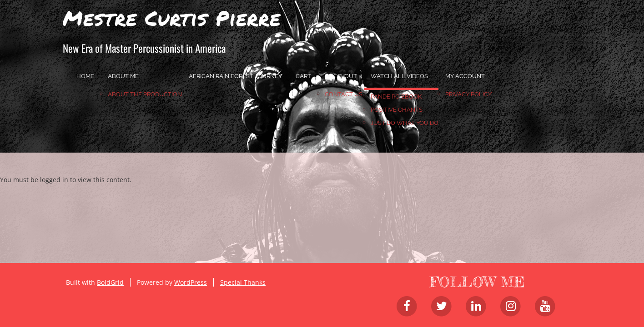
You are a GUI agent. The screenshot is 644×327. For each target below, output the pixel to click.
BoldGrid (110, 282)
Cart (303, 76)
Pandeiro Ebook (396, 97)
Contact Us (344, 94)
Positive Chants (397, 110)
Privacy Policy (468, 94)
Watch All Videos (399, 76)
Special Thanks (243, 282)
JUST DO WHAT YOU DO (405, 123)
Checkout (341, 76)
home (85, 76)
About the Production (145, 94)
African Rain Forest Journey (235, 76)
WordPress (191, 282)
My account (465, 76)
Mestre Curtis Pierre (172, 18)
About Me (123, 76)
